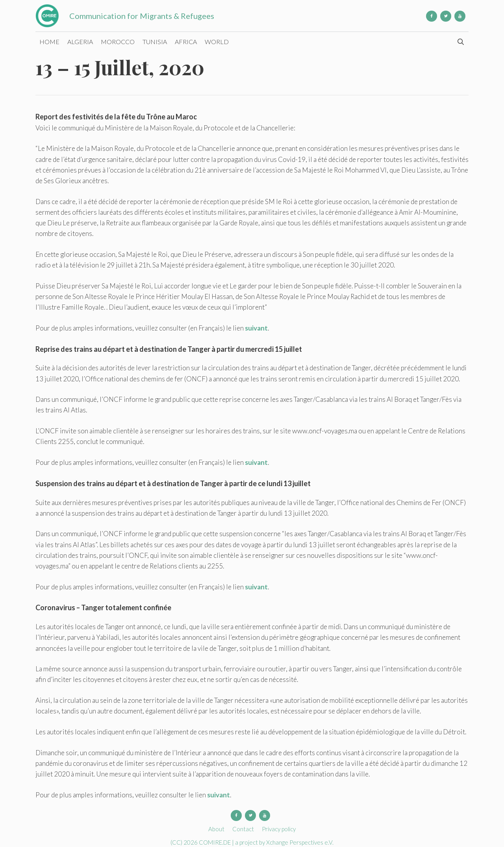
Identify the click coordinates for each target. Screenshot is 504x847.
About (216, 829)
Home (49, 42)
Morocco (118, 42)
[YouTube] (460, 16)
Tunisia (155, 42)
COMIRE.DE (215, 842)
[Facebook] (432, 16)
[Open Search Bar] (460, 42)
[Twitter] (446, 16)
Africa (186, 42)
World (217, 42)
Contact (243, 829)
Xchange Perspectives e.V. (300, 842)
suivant (256, 328)
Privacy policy (279, 829)
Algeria (80, 42)
